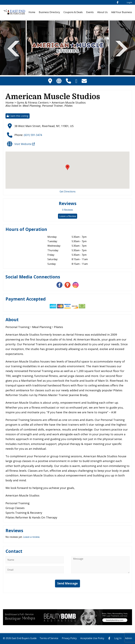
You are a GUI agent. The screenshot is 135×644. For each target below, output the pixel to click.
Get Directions (68, 191)
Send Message (67, 583)
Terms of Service (49, 638)
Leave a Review (68, 216)
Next (121, 48)
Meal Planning (32, 106)
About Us (102, 12)
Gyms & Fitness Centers (33, 103)
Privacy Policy (69, 638)
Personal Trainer (52, 106)
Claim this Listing (18, 116)
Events (90, 12)
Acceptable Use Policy (92, 638)
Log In (129, 2)
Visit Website (25, 144)
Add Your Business (122, 12)
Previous (14, 48)
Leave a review (31, 537)
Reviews (68, 210)
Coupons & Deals (73, 12)
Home (32, 12)
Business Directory (49, 12)
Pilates (68, 106)
